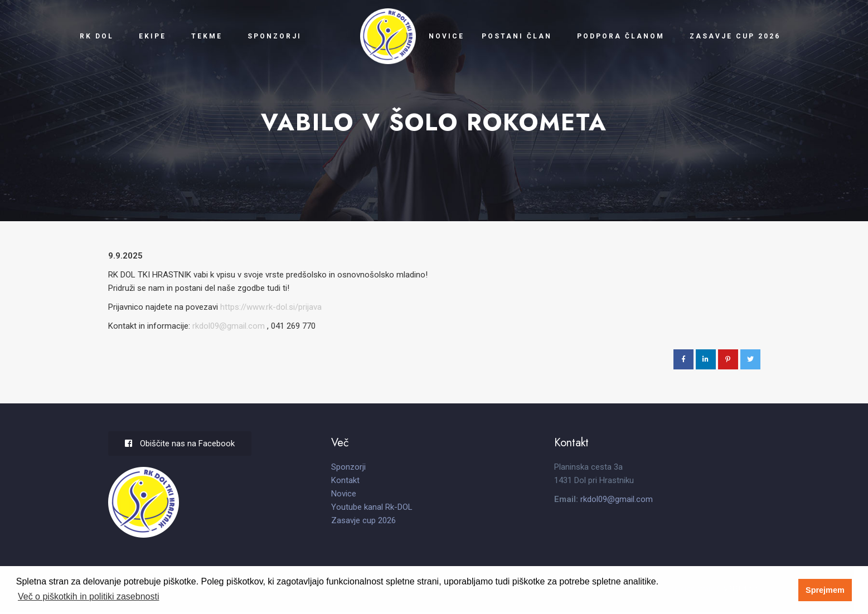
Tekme (207, 36)
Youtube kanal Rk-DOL (372, 509)
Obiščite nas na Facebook (180, 445)
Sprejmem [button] (825, 590)
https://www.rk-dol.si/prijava (271, 309)
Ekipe (152, 36)
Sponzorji (274, 36)
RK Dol (97, 36)
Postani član (517, 36)
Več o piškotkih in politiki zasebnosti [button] (88, 596)
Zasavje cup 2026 (735, 36)
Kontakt (345, 482)
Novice (447, 36)
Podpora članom (621, 36)
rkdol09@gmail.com (229, 328)
